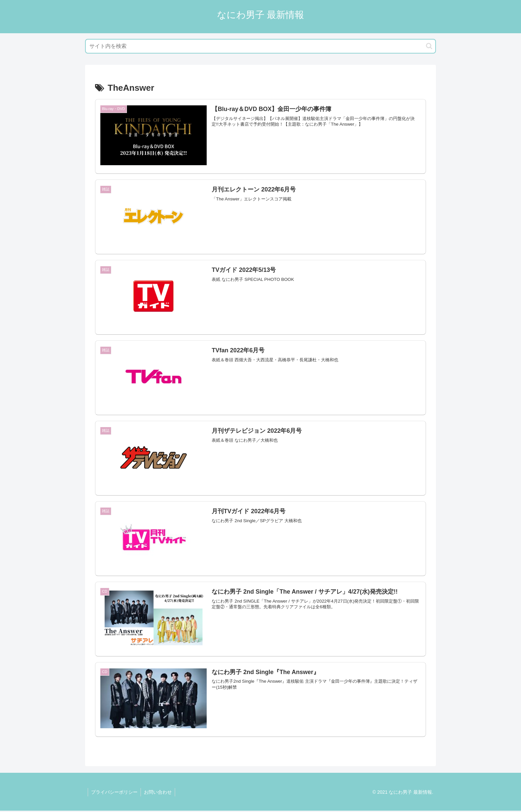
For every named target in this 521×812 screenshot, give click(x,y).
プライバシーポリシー (115, 793)
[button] (429, 46)
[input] (260, 46)
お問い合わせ (159, 793)
